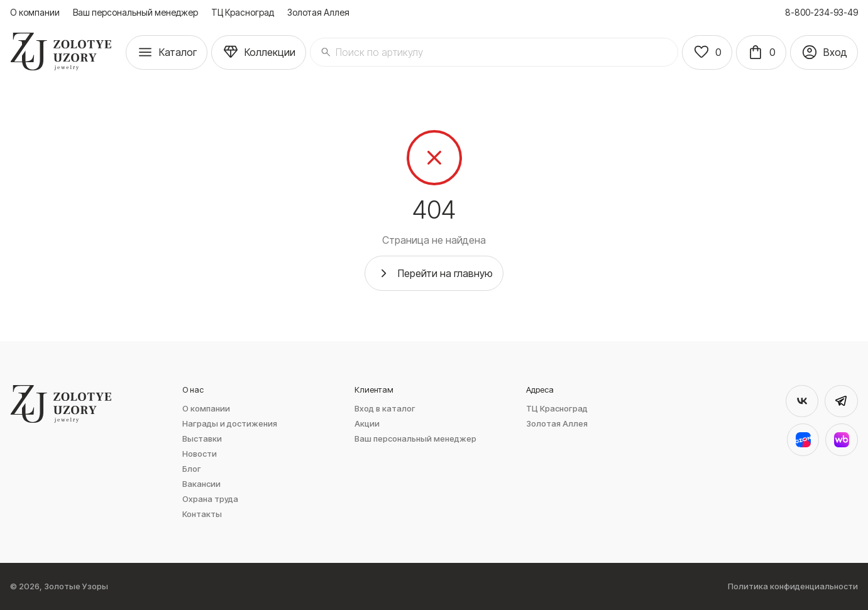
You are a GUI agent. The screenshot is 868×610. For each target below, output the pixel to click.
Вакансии (201, 484)
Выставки (202, 439)
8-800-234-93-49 (821, 13)
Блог (192, 469)
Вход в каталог (385, 409)
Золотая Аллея (318, 13)
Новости (200, 454)
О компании (35, 13)
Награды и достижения (230, 424)
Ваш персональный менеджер (135, 13)
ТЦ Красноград (243, 13)
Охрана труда (210, 499)
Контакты (202, 514)
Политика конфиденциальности (793, 586)
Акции (367, 424)
